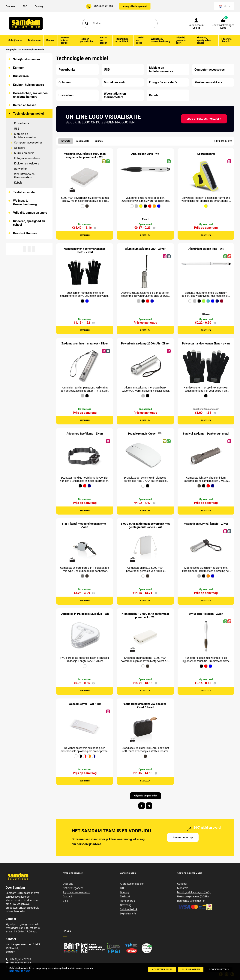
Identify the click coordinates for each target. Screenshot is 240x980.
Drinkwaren (21, 76)
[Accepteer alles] (162, 969)
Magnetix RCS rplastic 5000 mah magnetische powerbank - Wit (85, 155)
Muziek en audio (24, 153)
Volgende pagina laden (145, 796)
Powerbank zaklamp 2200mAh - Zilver (145, 344)
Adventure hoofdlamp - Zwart (85, 434)
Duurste (99, 141)
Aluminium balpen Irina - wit (206, 249)
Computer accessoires (28, 143)
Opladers (20, 148)
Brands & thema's (25, 233)
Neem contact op (183, 837)
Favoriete (66, 141)
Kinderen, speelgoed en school (29, 223)
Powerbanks (22, 123)
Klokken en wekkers (27, 164)
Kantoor (18, 68)
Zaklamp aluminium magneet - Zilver (85, 344)
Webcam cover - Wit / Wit (85, 704)
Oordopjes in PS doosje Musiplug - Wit (85, 614)
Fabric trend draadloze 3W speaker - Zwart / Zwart (145, 706)
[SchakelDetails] (219, 969)
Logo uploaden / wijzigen (204, 119)
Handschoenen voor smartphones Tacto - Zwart (85, 250)
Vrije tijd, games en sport (30, 213)
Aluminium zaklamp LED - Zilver (145, 249)
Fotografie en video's (27, 158)
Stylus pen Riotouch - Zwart (206, 614)
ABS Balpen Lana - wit (145, 154)
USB (17, 129)
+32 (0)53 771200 (103, 6)
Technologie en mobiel (28, 114)
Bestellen (85, 235)
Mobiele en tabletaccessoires (25, 136)
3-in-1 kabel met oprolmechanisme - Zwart (85, 525)
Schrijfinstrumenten (27, 59)
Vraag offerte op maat (135, 6)
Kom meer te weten (20, 971)
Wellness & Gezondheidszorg (25, 202)
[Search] (86, 23)
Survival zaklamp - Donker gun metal (206, 434)
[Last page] (149, 806)
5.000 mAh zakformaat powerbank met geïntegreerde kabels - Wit (145, 525)
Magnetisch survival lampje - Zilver (206, 524)
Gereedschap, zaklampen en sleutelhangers (30, 95)
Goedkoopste (82, 141)
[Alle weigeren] (191, 969)
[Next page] (142, 806)
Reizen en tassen (25, 105)
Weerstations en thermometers (24, 176)
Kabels (18, 183)
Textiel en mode (24, 192)
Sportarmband (206, 154)
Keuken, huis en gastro (29, 85)
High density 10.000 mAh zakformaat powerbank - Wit (145, 615)
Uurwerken (21, 169)
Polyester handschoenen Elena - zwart (206, 344)
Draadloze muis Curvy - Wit (145, 434)
